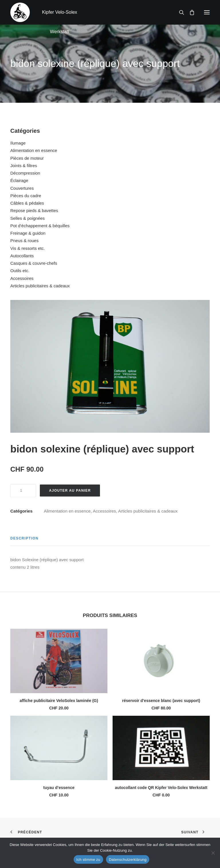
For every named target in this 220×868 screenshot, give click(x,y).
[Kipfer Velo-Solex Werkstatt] (20, 12)
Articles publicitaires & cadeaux (40, 286)
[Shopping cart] (189, 12)
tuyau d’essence (59, 788)
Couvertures (22, 188)
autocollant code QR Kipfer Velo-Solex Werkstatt (161, 788)
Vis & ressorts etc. (28, 248)
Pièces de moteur (27, 158)
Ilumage (18, 143)
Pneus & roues (24, 241)
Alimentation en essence (34, 150)
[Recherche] (179, 12)
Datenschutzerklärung (128, 860)
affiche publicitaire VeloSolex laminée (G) (59, 701)
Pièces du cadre (26, 196)
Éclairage (19, 180)
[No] (213, 853)
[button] (207, 12)
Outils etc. (20, 271)
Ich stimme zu (88, 860)
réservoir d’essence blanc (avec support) (161, 701)
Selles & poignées (27, 218)
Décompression (25, 173)
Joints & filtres (24, 166)
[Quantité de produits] (23, 491)
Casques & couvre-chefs (34, 263)
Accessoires (22, 278)
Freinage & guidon (28, 233)
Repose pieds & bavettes (34, 210)
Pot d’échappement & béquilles (40, 226)
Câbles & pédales (27, 203)
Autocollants (22, 256)
